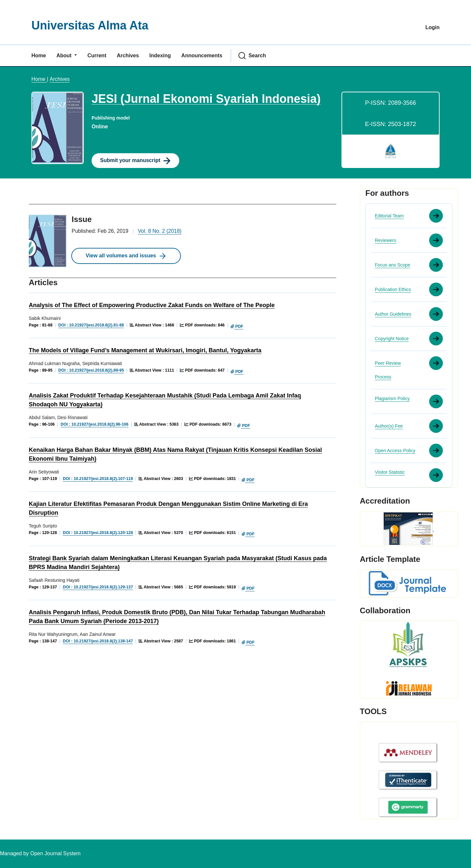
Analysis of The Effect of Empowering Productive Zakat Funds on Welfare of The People (152, 305)
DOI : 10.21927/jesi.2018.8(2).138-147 (98, 641)
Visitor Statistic (390, 472)
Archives (128, 55)
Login (432, 27)
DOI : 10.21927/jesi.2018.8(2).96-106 (94, 424)
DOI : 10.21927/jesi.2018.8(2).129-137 (98, 587)
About (65, 55)
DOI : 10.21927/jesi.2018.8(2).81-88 (91, 325)
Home (39, 55)
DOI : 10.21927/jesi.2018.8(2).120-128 (98, 533)
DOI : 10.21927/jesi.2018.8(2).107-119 (98, 479)
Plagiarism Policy (392, 398)
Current (97, 55)
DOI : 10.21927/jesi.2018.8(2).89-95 (91, 370)
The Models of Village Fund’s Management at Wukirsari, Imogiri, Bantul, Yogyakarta (145, 350)
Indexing (160, 55)
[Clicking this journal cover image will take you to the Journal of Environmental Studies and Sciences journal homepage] (58, 128)
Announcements (202, 55)
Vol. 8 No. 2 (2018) (160, 231)
